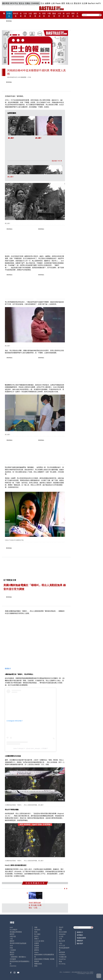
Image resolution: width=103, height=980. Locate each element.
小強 (60, 939)
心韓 (53, 3)
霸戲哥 (12, 941)
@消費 (68, 15)
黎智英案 (16, 15)
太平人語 (62, 945)
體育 (63, 3)
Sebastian (62, 934)
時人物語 (37, 934)
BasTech (91, 3)
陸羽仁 (37, 936)
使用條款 (80, 935)
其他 (77, 15)
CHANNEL (35, 3)
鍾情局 (12, 934)
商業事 (44, 15)
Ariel (11, 927)
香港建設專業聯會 (16, 932)
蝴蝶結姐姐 (38, 964)
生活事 (85, 3)
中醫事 (49, 15)
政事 (21, 15)
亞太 (42, 3)
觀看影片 (8, 669)
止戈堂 (61, 936)
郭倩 (36, 932)
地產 (40, 15)
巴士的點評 (14, 930)
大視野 (59, 15)
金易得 (37, 948)
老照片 (12, 955)
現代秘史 (37, 930)
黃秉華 (37, 943)
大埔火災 (9, 15)
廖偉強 (37, 950)
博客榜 (73, 15)
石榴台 (28, 3)
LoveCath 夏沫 (39, 941)
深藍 (60, 930)
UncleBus (62, 955)
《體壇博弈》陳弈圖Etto (18, 957)
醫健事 (54, 15)
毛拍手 (61, 927)
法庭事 (30, 15)
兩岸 (64, 15)
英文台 (22, 3)
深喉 (36, 927)
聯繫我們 (80, 941)
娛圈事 (48, 3)
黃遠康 (37, 945)
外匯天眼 (13, 936)
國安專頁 (6, 3)
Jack (11, 945)
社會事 (25, 15)
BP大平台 (14, 3)
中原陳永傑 (63, 957)
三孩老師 (13, 950)
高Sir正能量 (63, 932)
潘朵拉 (12, 952)
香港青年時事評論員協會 (18, 943)
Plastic (58, 3)
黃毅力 (37, 939)
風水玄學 (62, 941)
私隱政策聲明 (81, 938)
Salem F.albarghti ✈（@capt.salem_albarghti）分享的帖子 (31, 748)
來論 (60, 961)
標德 (36, 966)
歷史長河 (77, 3)
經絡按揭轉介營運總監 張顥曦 (44, 959)
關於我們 (80, 943)
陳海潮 (37, 961)
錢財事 (35, 15)
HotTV (98, 3)
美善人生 (70, 3)
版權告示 (80, 932)
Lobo (61, 943)
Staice (36, 952)
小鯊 (11, 939)
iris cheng (62, 964)
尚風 (11, 948)
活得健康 (13, 959)
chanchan (13, 966)
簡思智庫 (62, 952)
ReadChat (62, 959)
